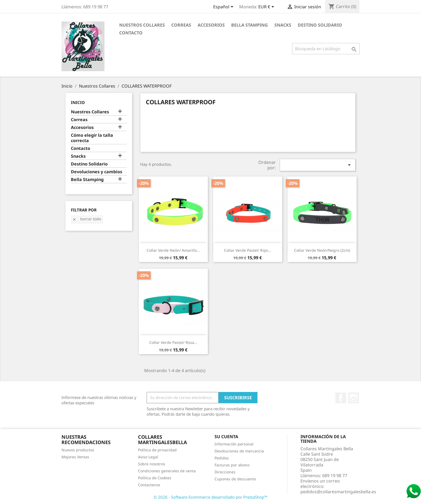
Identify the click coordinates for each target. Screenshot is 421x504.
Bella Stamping (250, 25)
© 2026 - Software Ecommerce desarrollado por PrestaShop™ (210, 497)
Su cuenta (226, 437)
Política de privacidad (157, 450)
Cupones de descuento (235, 479)
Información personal (234, 444)
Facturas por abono (232, 465)
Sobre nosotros (152, 464)
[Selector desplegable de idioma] (224, 7)
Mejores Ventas (75, 457)
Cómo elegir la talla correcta (92, 138)
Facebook (341, 398)
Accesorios (211, 25)
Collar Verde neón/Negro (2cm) (322, 250)
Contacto (131, 33)
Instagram (354, 398)
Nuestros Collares (142, 25)
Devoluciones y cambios (97, 172)
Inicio (78, 102)
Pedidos (222, 458)
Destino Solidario (320, 25)
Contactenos (149, 485)
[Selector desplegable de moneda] (267, 7)
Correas (181, 25)
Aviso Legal (148, 457)
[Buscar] (326, 49)
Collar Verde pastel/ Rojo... (248, 250)
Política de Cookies (155, 478)
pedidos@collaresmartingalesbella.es (338, 492)
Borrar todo (87, 219)
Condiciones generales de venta (167, 471)
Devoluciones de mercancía (239, 451)
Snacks (283, 25)
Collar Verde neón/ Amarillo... (173, 250)
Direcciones (225, 472)
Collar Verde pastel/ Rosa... (173, 342)
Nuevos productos (78, 450)
